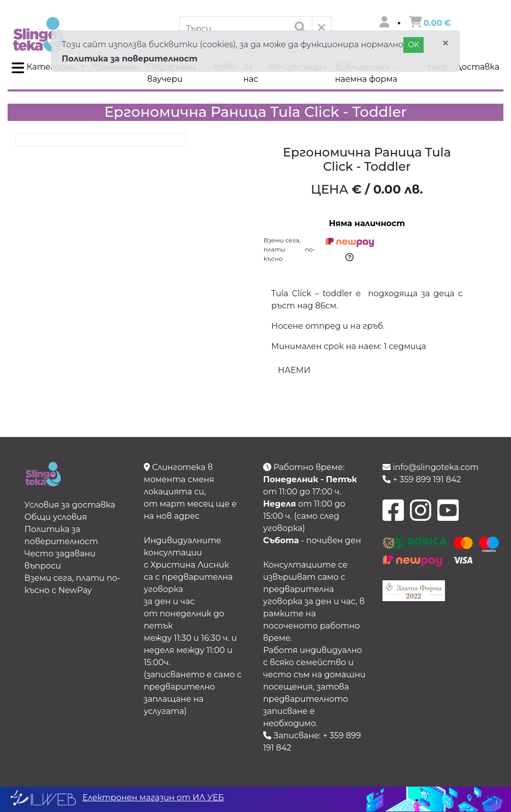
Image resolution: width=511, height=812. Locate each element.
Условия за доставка (70, 505)
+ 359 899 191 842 (422, 479)
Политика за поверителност (130, 59)
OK (413, 45)
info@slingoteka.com (430, 467)
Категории (45, 68)
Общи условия (56, 517)
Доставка (477, 67)
